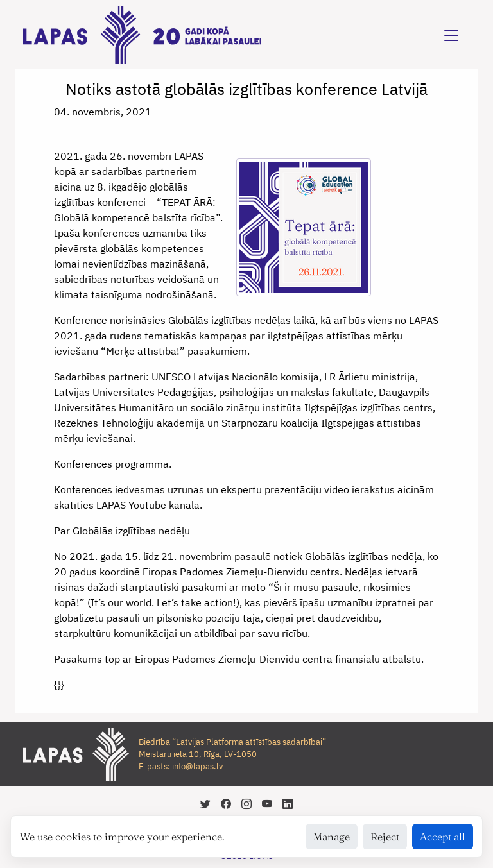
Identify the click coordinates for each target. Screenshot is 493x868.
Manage (332, 837)
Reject (385, 837)
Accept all (443, 837)
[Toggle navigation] (451, 35)
